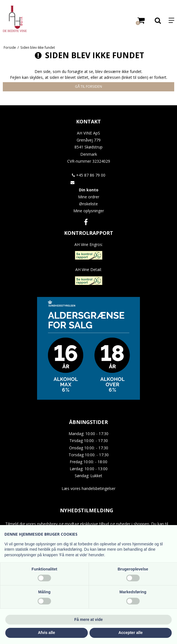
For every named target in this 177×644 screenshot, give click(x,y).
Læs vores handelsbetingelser (88, 488)
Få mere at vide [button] (89, 619)
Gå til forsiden (88, 86)
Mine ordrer (89, 197)
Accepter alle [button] (131, 633)
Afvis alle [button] (46, 633)
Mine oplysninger (89, 211)
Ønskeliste (88, 204)
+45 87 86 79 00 (89, 175)
